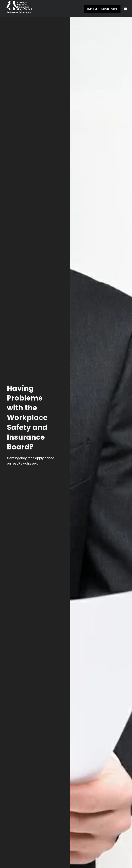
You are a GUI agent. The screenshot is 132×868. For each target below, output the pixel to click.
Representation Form (102, 9)
